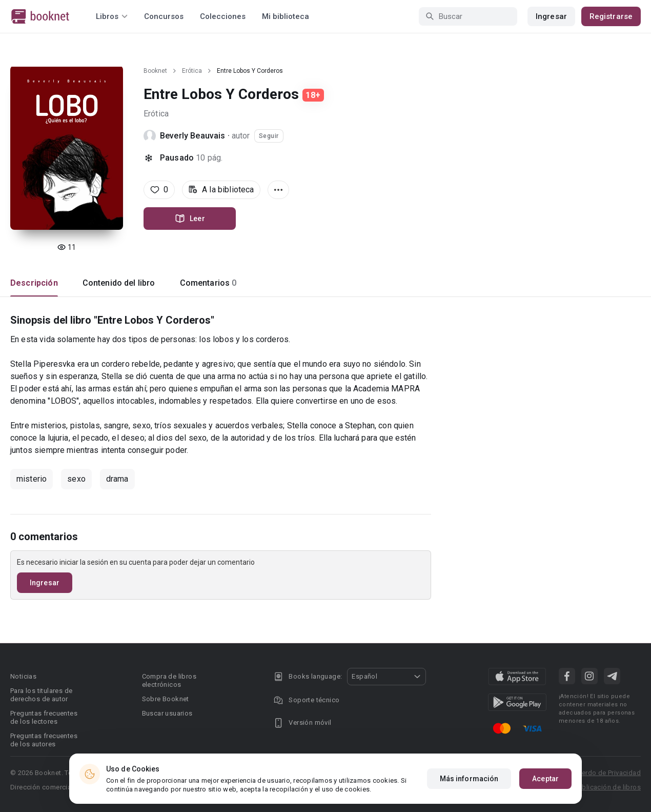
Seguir (269, 136)
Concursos (164, 16)
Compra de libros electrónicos (169, 680)
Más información (469, 779)
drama (117, 479)
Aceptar (545, 779)
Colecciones (223, 16)
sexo (76, 479)
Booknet (155, 71)
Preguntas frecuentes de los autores (44, 740)
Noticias (23, 676)
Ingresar (551, 16)
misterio (32, 479)
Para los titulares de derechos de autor (41, 695)
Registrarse (611, 16)
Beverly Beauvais (192, 136)
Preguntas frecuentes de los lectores (44, 717)
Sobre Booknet (166, 699)
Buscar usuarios (167, 713)
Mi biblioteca (286, 16)
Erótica (192, 71)
